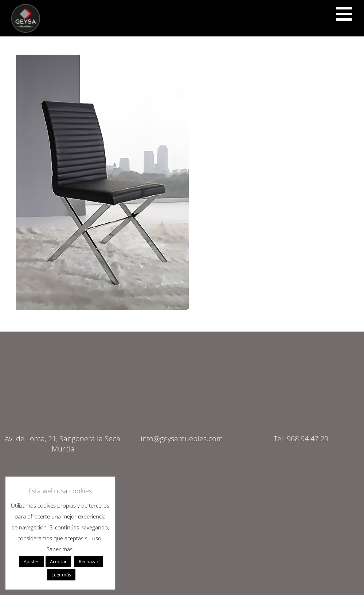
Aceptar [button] (58, 561)
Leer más (61, 575)
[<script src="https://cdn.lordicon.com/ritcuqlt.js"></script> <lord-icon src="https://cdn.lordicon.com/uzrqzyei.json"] (344, 14)
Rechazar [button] (89, 561)
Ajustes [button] (32, 561)
